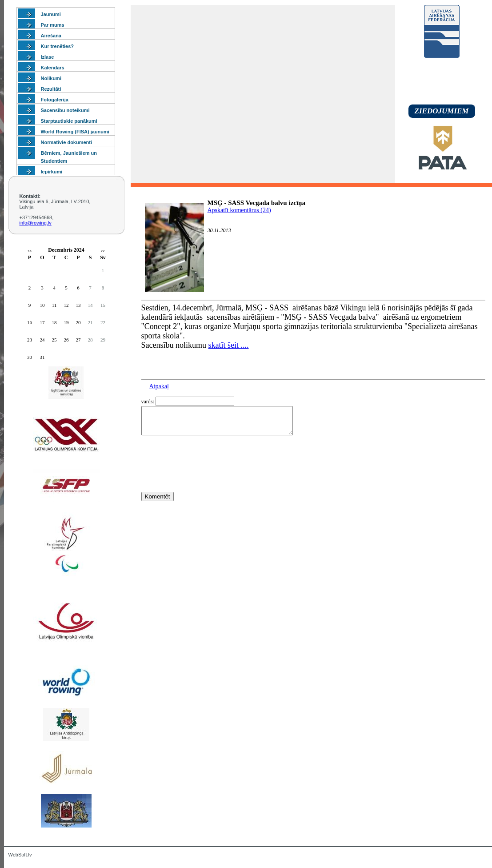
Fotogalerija (55, 100)
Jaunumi (51, 14)
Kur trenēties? (58, 46)
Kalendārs (53, 68)
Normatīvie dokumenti (67, 142)
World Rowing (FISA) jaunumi (75, 132)
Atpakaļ (159, 386)
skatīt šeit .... (229, 345)
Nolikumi (51, 78)
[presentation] (209, 480)
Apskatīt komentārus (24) (239, 210)
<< (30, 251)
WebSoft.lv (20, 855)
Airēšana (51, 36)
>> (103, 251)
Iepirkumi (52, 172)
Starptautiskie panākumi (69, 121)
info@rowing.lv (36, 223)
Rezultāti (51, 89)
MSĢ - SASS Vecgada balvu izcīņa (256, 203)
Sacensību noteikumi (65, 110)
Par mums (53, 25)
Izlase (48, 57)
